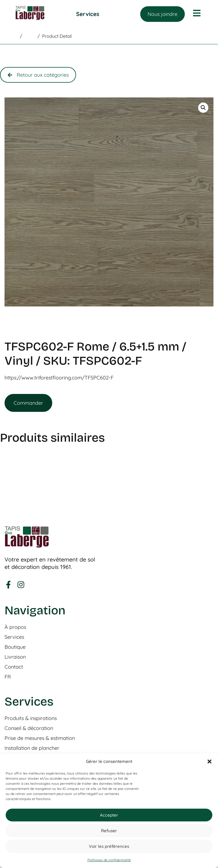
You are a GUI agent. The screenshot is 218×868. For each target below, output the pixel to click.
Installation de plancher (32, 748)
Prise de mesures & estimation (40, 738)
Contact (14, 667)
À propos (15, 627)
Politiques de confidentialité (109, 860)
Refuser (109, 831)
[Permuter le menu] (88, 14)
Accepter (109, 815)
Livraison (15, 657)
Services (14, 637)
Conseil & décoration (29, 728)
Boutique (15, 647)
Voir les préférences (109, 846)
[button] (209, 761)
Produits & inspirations (31, 718)
